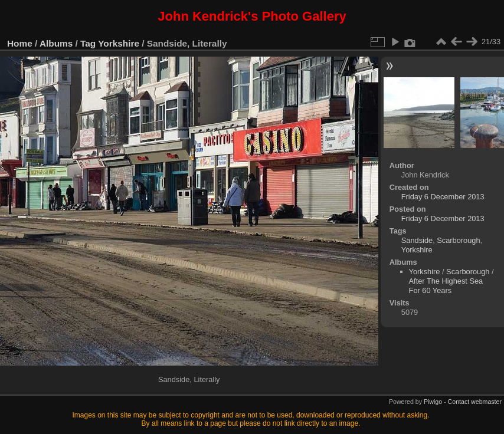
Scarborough (458, 240)
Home (20, 43)
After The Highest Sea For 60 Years (446, 286)
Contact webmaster (475, 402)
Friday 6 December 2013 (443, 197)
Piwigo (433, 402)
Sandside (417, 240)
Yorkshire (119, 43)
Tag (88, 43)
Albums (56, 43)
